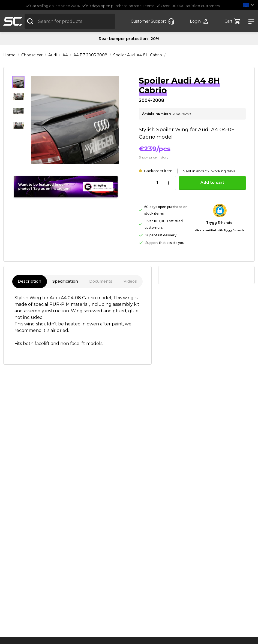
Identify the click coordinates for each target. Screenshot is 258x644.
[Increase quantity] (169, 183)
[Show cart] (233, 21)
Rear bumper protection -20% (129, 39)
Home (9, 55)
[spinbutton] (157, 183)
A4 (65, 55)
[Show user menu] (199, 21)
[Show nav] (249, 21)
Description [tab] (30, 282)
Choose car (32, 55)
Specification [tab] (65, 282)
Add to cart (212, 182)
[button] (249, 5)
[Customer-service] (153, 21)
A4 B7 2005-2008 (90, 55)
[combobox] (70, 21)
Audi (52, 55)
